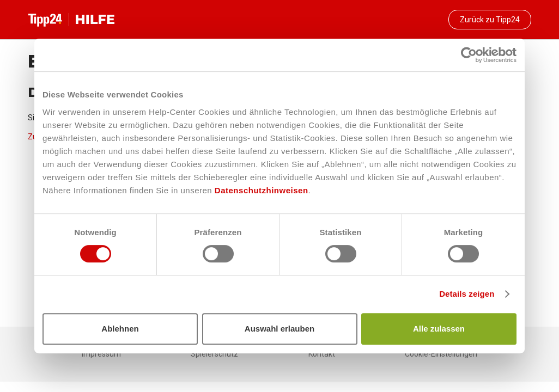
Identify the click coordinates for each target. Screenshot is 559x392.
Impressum (101, 354)
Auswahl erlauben (279, 329)
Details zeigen (467, 294)
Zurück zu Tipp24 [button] (490, 20)
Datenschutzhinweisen (262, 190)
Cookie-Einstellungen (441, 354)
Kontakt (322, 354)
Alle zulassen (439, 329)
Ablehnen (120, 329)
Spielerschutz (214, 354)
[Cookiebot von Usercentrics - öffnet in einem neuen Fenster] (469, 55)
